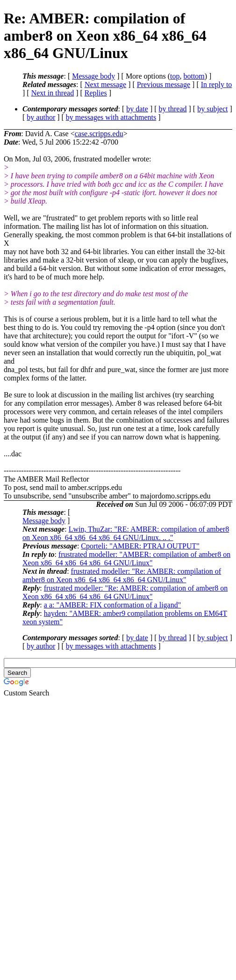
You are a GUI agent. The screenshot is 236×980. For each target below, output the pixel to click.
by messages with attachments (111, 117)
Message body (93, 76)
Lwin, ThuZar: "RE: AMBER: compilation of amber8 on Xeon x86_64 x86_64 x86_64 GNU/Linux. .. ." (126, 533)
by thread (173, 109)
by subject (212, 109)
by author (41, 117)
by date (137, 109)
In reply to (217, 84)
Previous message (164, 84)
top (175, 76)
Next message (105, 84)
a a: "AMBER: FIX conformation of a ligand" (112, 605)
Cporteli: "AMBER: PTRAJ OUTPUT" (140, 546)
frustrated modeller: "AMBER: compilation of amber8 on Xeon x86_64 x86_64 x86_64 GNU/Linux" (126, 559)
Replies (96, 93)
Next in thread (53, 93)
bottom (194, 76)
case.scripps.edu (99, 134)
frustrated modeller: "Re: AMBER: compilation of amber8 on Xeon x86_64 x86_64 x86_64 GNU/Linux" (122, 575)
